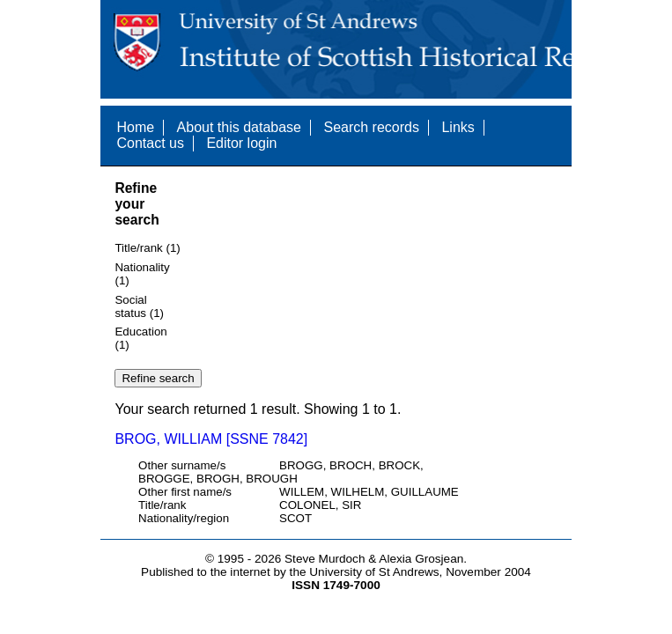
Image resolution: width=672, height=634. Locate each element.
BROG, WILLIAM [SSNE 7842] (211, 439)
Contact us (150, 143)
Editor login (241, 143)
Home (135, 127)
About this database (239, 127)
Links (458, 127)
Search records (371, 127)
